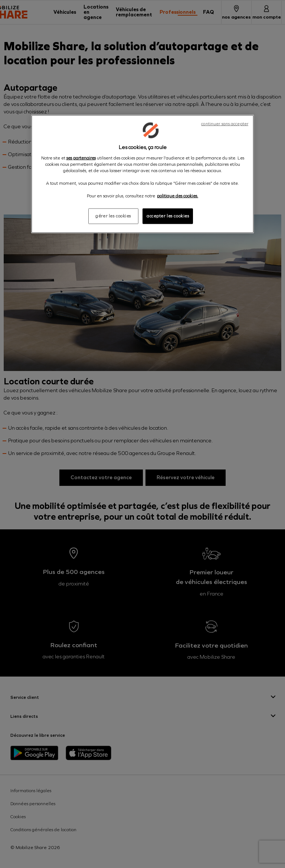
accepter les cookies (168, 216)
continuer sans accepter (225, 124)
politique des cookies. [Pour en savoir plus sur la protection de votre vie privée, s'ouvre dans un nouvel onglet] (178, 196)
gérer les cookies (113, 216)
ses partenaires (81, 158)
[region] (142, 174)
